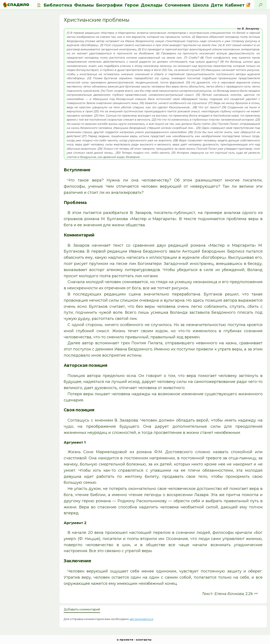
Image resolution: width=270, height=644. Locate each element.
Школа (201, 5)
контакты (144, 640)
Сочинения (178, 5)
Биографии (109, 5)
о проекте (125, 640)
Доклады (152, 5)
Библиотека (58, 5)
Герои (132, 5)
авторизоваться (141, 619)
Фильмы (84, 5)
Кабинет (238, 5)
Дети (217, 5)
